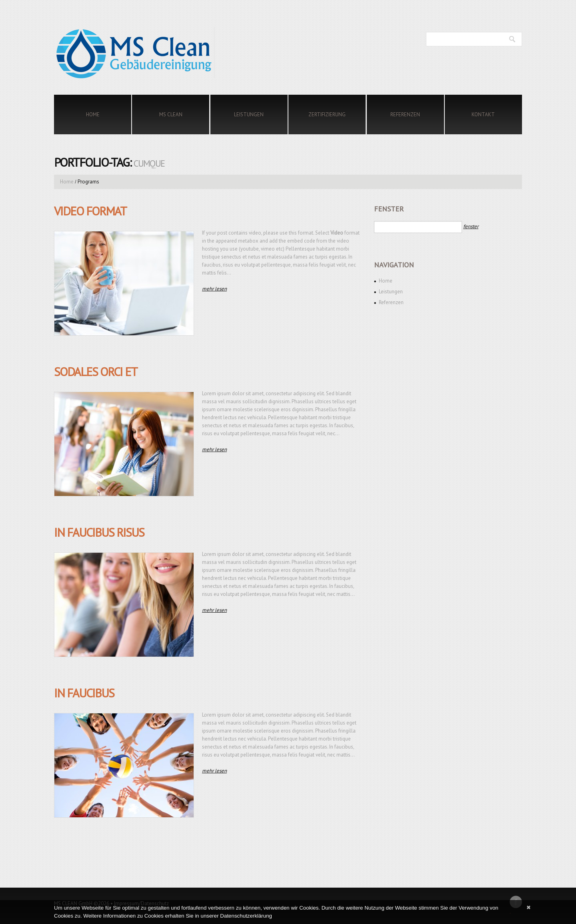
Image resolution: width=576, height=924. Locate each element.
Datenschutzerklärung (246, 916)
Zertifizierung (327, 115)
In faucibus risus (99, 532)
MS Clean (171, 115)
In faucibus (84, 693)
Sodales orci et (96, 371)
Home (93, 115)
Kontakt (483, 115)
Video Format (90, 211)
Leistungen (249, 115)
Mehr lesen (214, 289)
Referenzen (405, 115)
